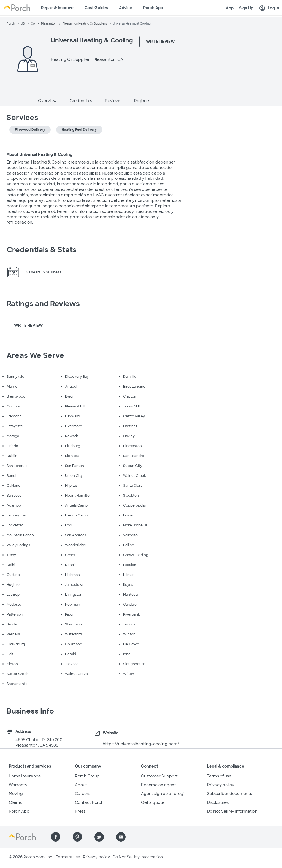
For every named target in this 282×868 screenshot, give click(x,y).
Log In (269, 8)
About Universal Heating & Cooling (40, 154)
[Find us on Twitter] (99, 837)
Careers (83, 794)
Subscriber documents (230, 794)
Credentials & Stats (42, 250)
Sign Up (246, 8)
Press (80, 811)
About (81, 785)
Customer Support (159, 776)
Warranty (18, 785)
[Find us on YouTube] (121, 837)
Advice (126, 8)
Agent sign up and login (164, 794)
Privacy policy (221, 785)
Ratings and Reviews (43, 304)
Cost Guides (96, 8)
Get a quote (153, 802)
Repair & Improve (57, 8)
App (230, 8)
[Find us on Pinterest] (77, 837)
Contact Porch (89, 802)
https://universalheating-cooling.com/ (141, 744)
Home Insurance (25, 776)
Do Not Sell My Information (232, 811)
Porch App (153, 8)
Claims (15, 802)
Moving (16, 794)
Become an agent (158, 785)
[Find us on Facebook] (56, 837)
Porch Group (87, 776)
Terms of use (219, 776)
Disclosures (218, 802)
